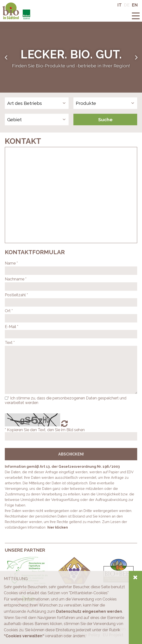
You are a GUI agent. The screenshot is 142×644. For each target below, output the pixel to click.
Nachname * (16, 279)
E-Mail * (12, 327)
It (120, 5)
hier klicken (58, 527)
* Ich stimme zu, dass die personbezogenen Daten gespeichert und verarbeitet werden (66, 400)
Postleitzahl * (16, 295)
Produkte (86, 103)
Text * (10, 343)
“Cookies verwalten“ (24, 636)
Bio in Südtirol (15, 5)
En (135, 5)
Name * (11, 263)
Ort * (9, 311)
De (127, 5)
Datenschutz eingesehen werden (89, 611)
